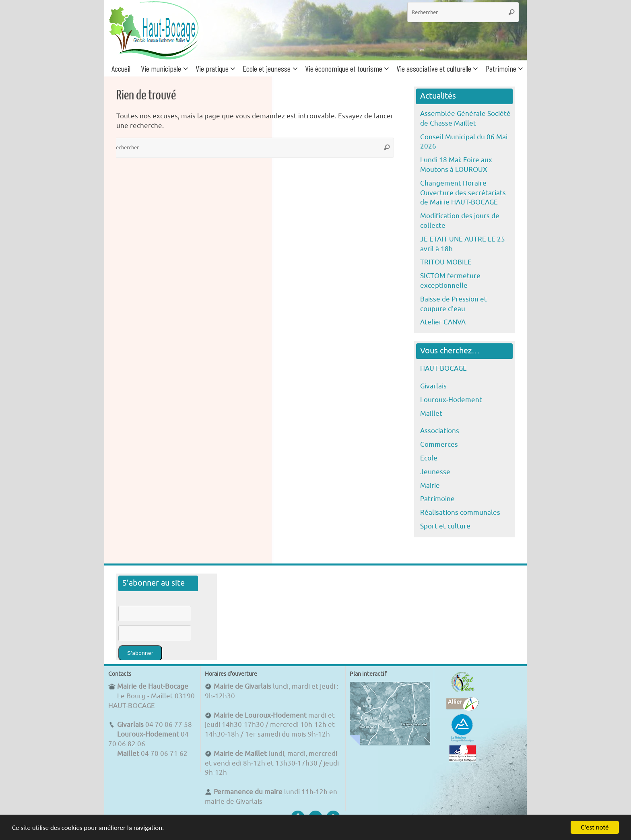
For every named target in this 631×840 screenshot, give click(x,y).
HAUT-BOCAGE (443, 368)
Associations (440, 431)
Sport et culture (445, 526)
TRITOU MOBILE (446, 262)
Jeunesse (435, 472)
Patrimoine (437, 499)
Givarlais (433, 386)
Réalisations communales (460, 513)
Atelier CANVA (443, 322)
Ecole (429, 458)
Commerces (439, 445)
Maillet (431, 414)
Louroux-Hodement (451, 400)
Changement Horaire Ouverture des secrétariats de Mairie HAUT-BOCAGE (463, 193)
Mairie (430, 486)
